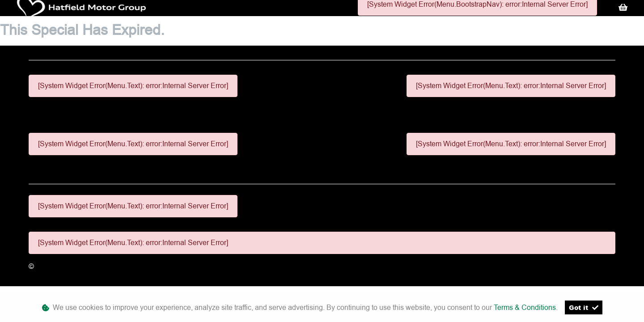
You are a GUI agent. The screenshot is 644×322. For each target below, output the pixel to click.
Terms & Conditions (525, 307)
